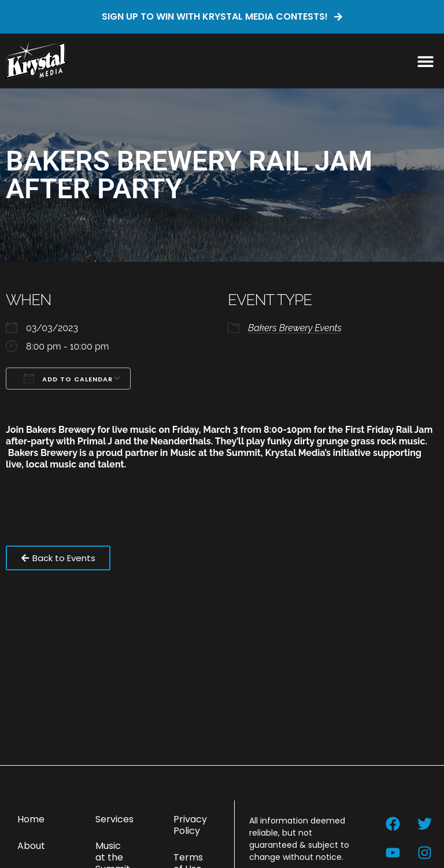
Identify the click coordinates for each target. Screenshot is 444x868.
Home (31, 819)
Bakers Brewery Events (295, 328)
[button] (425, 61)
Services (114, 819)
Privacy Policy (190, 825)
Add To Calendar (68, 379)
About (31, 846)
